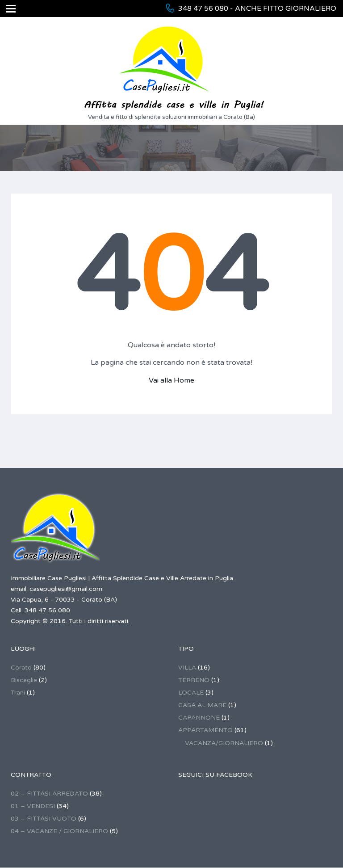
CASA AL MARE (202, 705)
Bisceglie (24, 680)
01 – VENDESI (33, 806)
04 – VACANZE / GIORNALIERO (59, 831)
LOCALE (191, 693)
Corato (21, 668)
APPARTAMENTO (205, 730)
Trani (18, 693)
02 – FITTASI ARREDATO (49, 794)
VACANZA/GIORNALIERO (224, 743)
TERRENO (194, 680)
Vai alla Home (171, 380)
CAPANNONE (199, 718)
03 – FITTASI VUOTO (44, 819)
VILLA (187, 668)
